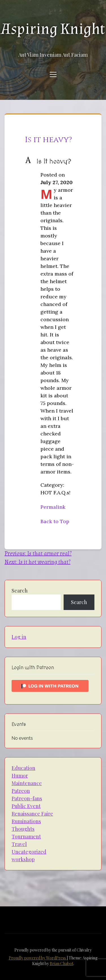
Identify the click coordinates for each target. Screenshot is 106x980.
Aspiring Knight (53, 29)
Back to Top (55, 521)
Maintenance (27, 783)
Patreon (21, 791)
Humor (20, 776)
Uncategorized (29, 852)
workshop (23, 859)
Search (20, 591)
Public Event (26, 806)
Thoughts (23, 829)
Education (23, 768)
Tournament (26, 836)
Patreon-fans (27, 798)
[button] (53, 162)
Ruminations (26, 821)
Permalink (53, 507)
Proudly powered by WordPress (38, 958)
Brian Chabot (61, 964)
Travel (19, 844)
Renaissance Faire (32, 814)
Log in (19, 637)
